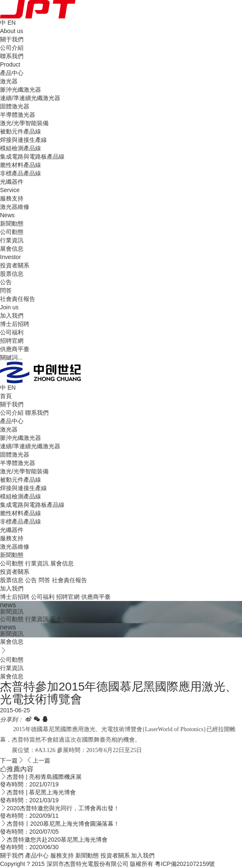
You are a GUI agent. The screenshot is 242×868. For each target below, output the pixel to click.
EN (12, 23)
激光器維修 (15, 207)
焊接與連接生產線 (23, 140)
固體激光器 (15, 106)
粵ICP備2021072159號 (185, 864)
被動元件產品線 (21, 131)
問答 (6, 290)
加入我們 (12, 588)
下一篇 (12, 760)
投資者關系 (15, 572)
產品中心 (12, 421)
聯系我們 (12, 56)
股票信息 (12, 274)
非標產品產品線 (21, 173)
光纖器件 (12, 182)
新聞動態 (12, 555)
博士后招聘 (15, 324)
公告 (6, 282)
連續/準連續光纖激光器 (30, 98)
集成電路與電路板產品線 (32, 157)
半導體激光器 (18, 115)
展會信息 (12, 249)
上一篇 (38, 760)
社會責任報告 (18, 299)
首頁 (6, 396)
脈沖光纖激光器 (21, 90)
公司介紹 (12, 48)
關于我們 (12, 404)
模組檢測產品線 (21, 148)
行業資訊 (12, 240)
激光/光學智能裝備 (24, 123)
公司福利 (12, 332)
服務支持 (12, 538)
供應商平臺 (15, 349)
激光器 (9, 81)
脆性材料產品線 (21, 165)
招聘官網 (12, 341)
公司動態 (12, 232)
